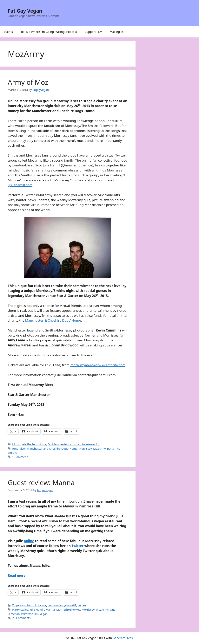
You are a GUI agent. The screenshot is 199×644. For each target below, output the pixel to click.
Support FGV (93, 32)
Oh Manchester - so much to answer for (74, 444)
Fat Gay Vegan (25, 11)
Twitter (77, 546)
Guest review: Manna (41, 483)
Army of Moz (28, 82)
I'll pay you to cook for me (29, 605)
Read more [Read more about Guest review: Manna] (17, 575)
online (29, 541)
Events (8, 32)
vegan (44, 614)
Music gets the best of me (29, 444)
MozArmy (99, 449)
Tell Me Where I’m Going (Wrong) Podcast (49, 32)
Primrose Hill (30, 614)
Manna (50, 610)
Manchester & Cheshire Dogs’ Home (53, 320)
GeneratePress (123, 638)
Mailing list (117, 32)
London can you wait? (62, 605)
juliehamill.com (21, 185)
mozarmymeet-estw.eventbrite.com (98, 365)
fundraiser (19, 449)
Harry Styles (20, 610)
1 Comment (20, 457)
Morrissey (85, 449)
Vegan (82, 605)
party (111, 449)
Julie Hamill (37, 610)
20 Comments (21, 618)
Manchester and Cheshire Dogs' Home (52, 449)
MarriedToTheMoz (68, 610)
